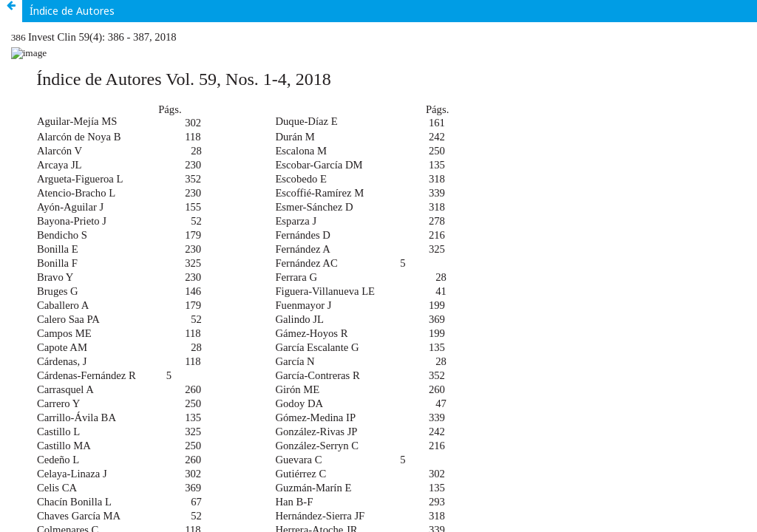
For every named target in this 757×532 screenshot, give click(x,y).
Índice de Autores (72, 11)
